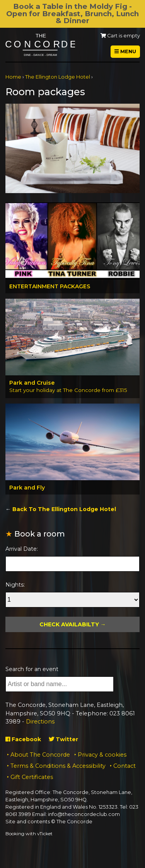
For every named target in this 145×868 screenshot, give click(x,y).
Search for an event (32, 669)
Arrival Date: (22, 549)
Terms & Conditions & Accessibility (58, 766)
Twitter (63, 739)
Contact (125, 766)
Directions (40, 722)
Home (13, 77)
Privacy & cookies (102, 755)
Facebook (23, 739)
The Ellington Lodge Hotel (58, 77)
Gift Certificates (32, 777)
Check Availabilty (69, 624)
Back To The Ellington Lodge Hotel (64, 509)
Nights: (15, 585)
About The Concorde (40, 755)
